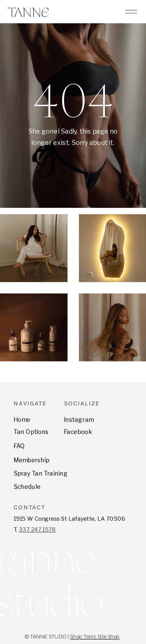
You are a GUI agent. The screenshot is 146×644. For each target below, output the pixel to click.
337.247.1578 (37, 530)
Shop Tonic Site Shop (95, 637)
